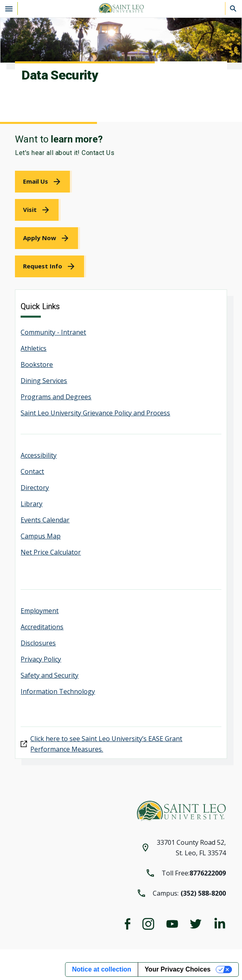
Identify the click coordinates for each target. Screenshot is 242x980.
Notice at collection (102, 969)
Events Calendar (45, 520)
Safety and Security (49, 675)
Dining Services (44, 381)
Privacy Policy (41, 659)
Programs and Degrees (56, 397)
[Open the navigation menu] (9, 8)
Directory (35, 488)
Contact (32, 471)
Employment (40, 611)
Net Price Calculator (51, 552)
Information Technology (58, 691)
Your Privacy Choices (178, 969)
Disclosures (38, 643)
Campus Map (41, 536)
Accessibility (39, 455)
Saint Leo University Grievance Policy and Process (95, 413)
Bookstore (37, 364)
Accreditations (42, 627)
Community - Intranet (53, 332)
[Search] (234, 8)
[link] (43, 182)
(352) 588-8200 (203, 893)
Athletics (34, 348)
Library (32, 504)
